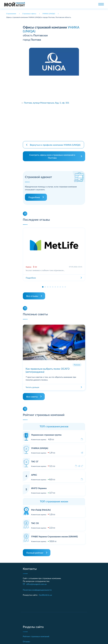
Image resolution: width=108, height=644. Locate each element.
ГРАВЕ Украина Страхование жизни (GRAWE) (54, 534)
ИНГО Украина (39, 486)
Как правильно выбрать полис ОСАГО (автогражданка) (48, 368)
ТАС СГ (35, 459)
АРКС (34, 473)
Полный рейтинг (35, 550)
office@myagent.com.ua (36, 582)
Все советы (32, 394)
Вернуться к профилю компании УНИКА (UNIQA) (55, 143)
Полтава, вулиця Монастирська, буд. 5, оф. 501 (47, 103)
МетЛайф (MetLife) (41, 508)
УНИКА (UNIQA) (40, 446)
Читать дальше (32, 385)
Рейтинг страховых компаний (36, 634)
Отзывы (26, 639)
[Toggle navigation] (101, 4)
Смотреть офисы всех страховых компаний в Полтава (52, 154)
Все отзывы (32, 294)
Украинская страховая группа (46, 432)
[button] (43, 285)
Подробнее (34, 195)
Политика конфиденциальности (37, 588)
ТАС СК (35, 521)
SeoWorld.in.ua (45, 593)
